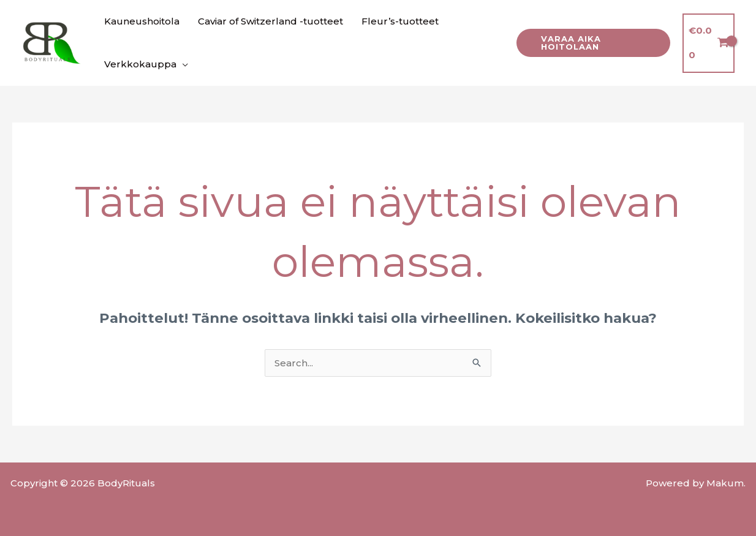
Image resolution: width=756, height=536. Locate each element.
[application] (182, 64)
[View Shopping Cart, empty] (709, 43)
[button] (593, 43)
